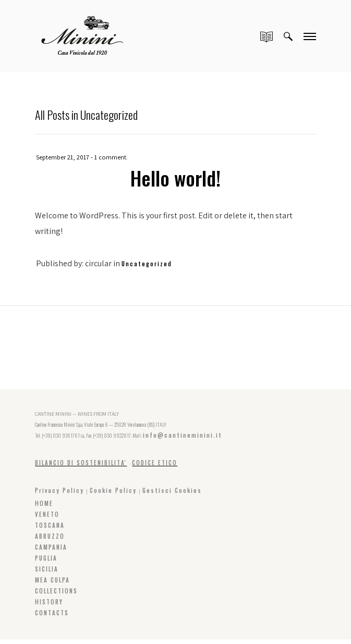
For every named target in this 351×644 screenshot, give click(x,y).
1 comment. (112, 157)
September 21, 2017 (63, 157)
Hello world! (175, 177)
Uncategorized (147, 263)
